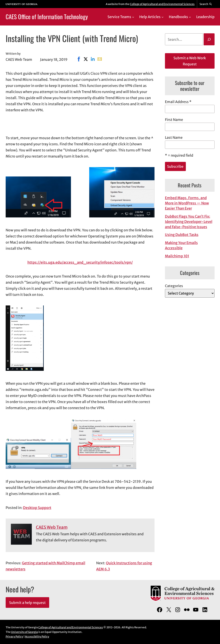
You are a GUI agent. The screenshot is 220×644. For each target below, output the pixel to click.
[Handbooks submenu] (190, 17)
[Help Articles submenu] (163, 17)
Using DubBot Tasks (182, 235)
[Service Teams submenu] (133, 17)
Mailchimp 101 (177, 256)
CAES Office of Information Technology (47, 17)
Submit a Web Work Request (190, 61)
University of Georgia (24, 632)
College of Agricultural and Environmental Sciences (162, 4)
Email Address (178, 102)
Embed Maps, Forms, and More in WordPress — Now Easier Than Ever (187, 203)
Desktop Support (37, 508)
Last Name (174, 137)
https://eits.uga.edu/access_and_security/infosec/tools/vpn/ (80, 262)
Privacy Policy (14, 636)
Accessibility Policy (37, 636)
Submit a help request (27, 603)
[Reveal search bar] (206, 4)
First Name (174, 120)
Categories (174, 286)
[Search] (209, 39)
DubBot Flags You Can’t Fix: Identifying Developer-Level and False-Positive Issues (189, 222)
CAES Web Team (52, 527)
